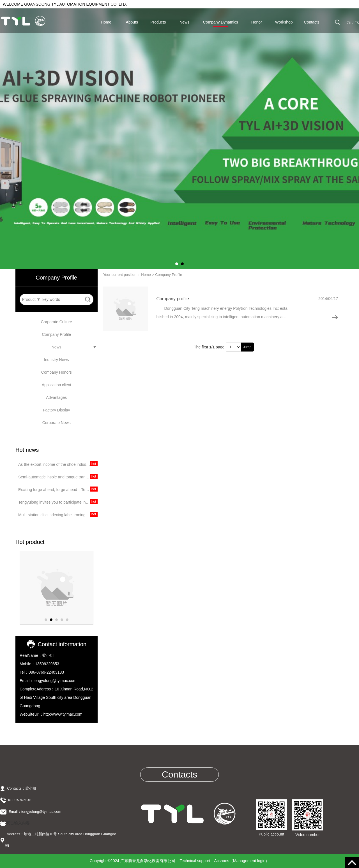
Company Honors (57, 372)
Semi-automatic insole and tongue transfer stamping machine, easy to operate (58, 477)
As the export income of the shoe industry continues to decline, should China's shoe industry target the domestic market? (58, 464)
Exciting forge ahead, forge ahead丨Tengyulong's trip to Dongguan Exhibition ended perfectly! (58, 490)
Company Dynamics (221, 22)
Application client (57, 385)
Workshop (284, 22)
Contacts (312, 22)
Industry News (57, 360)
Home (106, 22)
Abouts (132, 22)
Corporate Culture (57, 322)
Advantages (56, 397)
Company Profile (57, 334)
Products (158, 22)
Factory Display (56, 410)
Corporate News (57, 423)
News (184, 22)
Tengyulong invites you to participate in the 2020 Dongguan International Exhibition (58, 502)
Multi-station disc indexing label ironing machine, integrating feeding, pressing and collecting (58, 515)
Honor (257, 22)
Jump (247, 347)
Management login (249, 861)
